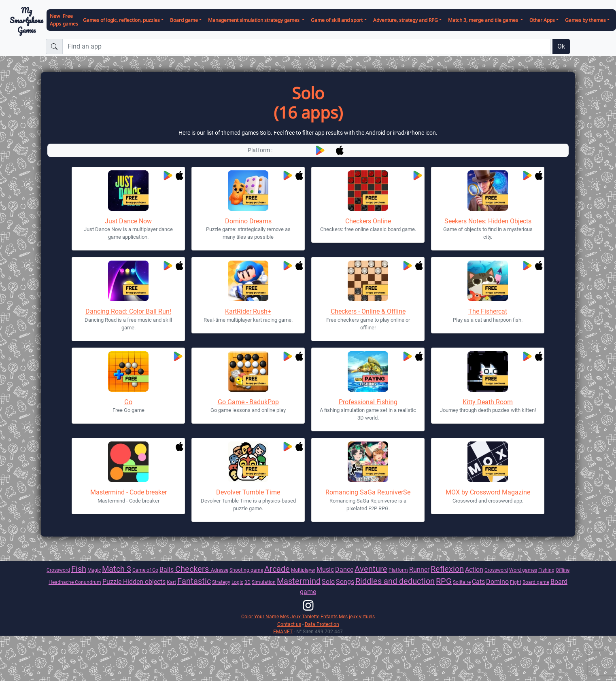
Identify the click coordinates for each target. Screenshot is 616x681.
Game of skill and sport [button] (337, 20)
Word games (523, 570)
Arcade (277, 569)
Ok (561, 46)
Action (474, 570)
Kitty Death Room (488, 402)
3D (247, 582)
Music (325, 570)
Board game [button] (184, 20)
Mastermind (299, 581)
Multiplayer (303, 570)
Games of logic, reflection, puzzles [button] (121, 20)
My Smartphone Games (27, 20)
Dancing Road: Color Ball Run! (128, 311)
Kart (171, 582)
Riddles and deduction (395, 581)
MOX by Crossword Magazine (488, 492)
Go (128, 402)
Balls (167, 570)
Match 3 (117, 569)
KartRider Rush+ (248, 311)
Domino (497, 582)
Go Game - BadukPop (248, 402)
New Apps (55, 20)
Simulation (264, 582)
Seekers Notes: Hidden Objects (488, 221)
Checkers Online (368, 221)
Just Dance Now (128, 221)
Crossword (58, 570)
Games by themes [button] (585, 20)
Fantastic (194, 581)
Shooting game (246, 570)
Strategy (221, 582)
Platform (398, 570)
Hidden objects (144, 582)
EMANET (283, 631)
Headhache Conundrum (75, 582)
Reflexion (447, 569)
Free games (70, 20)
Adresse (220, 570)
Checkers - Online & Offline (368, 311)
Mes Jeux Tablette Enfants (309, 616)
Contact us (289, 624)
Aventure (371, 569)
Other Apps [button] (542, 20)
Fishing (546, 570)
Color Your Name (260, 616)
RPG (444, 581)
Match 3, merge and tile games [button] (484, 20)
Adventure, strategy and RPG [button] (406, 20)
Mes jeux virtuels (357, 616)
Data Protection (322, 624)
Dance (344, 570)
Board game (536, 582)
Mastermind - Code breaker (129, 492)
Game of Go (145, 570)
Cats (478, 582)
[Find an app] (306, 47)
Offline (563, 570)
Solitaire (462, 582)
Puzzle (113, 582)
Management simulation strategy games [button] (254, 20)
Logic (237, 582)
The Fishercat (488, 311)
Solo (328, 582)
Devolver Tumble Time (248, 492)
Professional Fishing (368, 402)
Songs (345, 582)
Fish (79, 569)
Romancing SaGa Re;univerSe (368, 492)
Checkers (193, 569)
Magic (94, 570)
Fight (516, 582)
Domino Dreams (248, 221)
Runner (419, 570)
